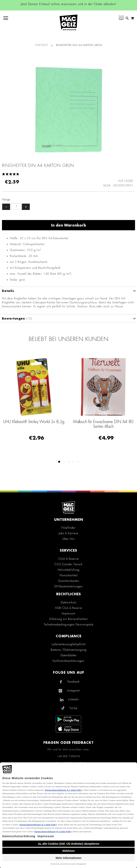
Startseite (41, 45)
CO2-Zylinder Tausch (68, 564)
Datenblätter (69, 655)
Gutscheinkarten (69, 581)
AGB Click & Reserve (69, 608)
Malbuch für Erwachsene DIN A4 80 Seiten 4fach (103, 424)
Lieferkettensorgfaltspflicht (69, 644)
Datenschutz (69, 602)
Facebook (74, 682)
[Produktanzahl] (16, 206)
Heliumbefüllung (69, 570)
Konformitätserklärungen (68, 661)
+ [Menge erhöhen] (26, 207)
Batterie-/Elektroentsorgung (69, 650)
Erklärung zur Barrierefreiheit (68, 619)
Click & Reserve (69, 559)
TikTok (73, 708)
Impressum (69, 613)
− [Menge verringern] (6, 207)
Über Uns (68, 539)
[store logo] (68, 22)
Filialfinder (68, 528)
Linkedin (74, 699)
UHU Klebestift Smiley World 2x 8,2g (34, 422)
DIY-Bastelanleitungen (68, 586)
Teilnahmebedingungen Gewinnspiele (69, 624)
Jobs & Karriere (68, 533)
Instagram (74, 690)
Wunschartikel (68, 575)
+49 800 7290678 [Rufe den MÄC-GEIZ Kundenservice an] (69, 756)
